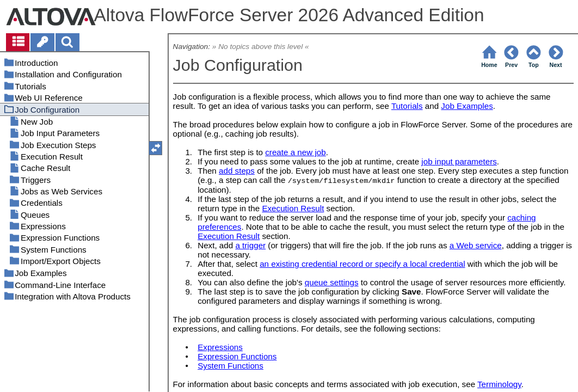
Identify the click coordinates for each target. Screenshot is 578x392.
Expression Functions (237, 356)
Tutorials (407, 106)
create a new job (295, 152)
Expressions (220, 347)
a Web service (476, 245)
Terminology (499, 384)
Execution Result (293, 208)
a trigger (250, 245)
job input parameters (459, 161)
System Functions (230, 366)
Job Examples (467, 106)
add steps (237, 171)
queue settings (332, 282)
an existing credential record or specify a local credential (362, 264)
